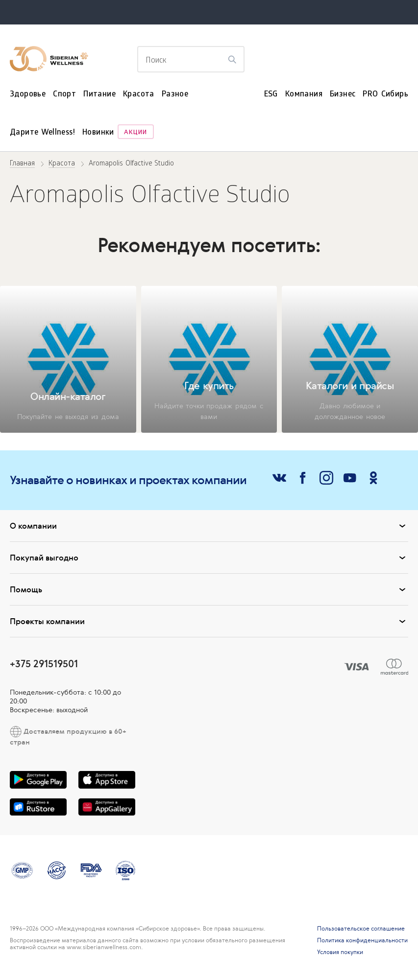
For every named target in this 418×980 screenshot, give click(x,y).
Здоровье (28, 95)
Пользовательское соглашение (361, 929)
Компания (304, 95)
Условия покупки (340, 952)
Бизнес (343, 95)
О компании (209, 526)
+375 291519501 (44, 664)
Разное (175, 95)
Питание (99, 95)
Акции (135, 133)
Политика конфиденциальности (362, 940)
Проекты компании (209, 621)
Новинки (98, 133)
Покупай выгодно (209, 558)
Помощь (209, 589)
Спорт (64, 95)
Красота (139, 95)
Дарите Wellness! (42, 133)
